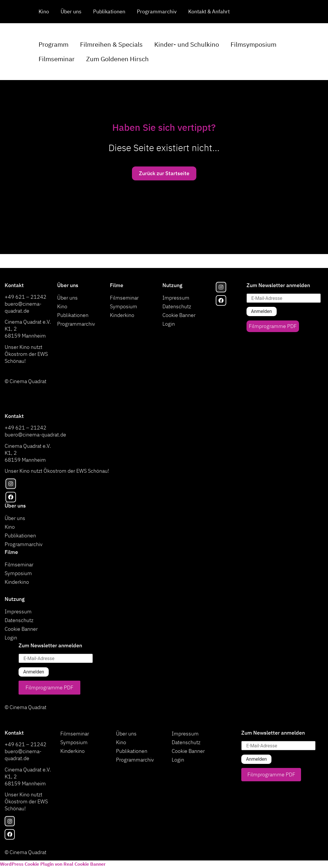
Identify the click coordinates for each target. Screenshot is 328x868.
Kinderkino (122, 315)
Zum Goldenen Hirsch (117, 59)
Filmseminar (57, 59)
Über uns (71, 11)
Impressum (176, 298)
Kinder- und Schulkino (187, 44)
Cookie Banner (179, 315)
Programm (54, 44)
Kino (44, 11)
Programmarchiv (157, 11)
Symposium (124, 306)
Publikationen (109, 11)
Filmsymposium (253, 44)
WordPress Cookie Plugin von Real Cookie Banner (53, 864)
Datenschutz (177, 306)
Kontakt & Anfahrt (209, 11)
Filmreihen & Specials (111, 44)
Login (169, 324)
